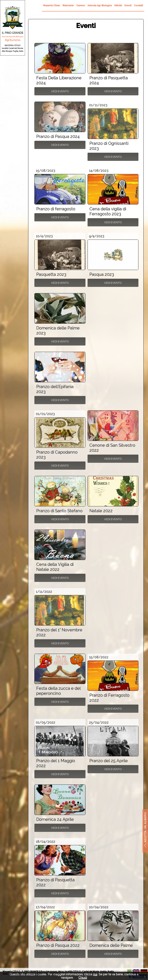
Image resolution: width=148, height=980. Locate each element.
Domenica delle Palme (111, 945)
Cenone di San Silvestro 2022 (112, 448)
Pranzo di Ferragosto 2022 (109, 698)
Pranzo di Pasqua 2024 (58, 136)
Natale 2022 (101, 511)
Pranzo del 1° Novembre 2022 (59, 632)
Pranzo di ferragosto (56, 209)
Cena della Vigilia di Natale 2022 (55, 567)
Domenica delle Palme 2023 (58, 330)
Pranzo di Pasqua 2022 (58, 945)
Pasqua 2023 (102, 274)
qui (95, 974)
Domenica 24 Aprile (55, 819)
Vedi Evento (60, 91)
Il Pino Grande (13, 28)
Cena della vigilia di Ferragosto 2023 (108, 211)
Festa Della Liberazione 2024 (59, 80)
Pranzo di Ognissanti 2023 (109, 146)
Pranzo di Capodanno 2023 (57, 455)
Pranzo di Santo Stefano (59, 511)
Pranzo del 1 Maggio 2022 (56, 763)
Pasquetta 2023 (51, 274)
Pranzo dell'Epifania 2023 (55, 389)
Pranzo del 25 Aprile (109, 761)
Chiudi (83, 977)
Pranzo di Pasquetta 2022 (55, 882)
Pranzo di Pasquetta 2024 (109, 80)
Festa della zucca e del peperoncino (58, 691)
